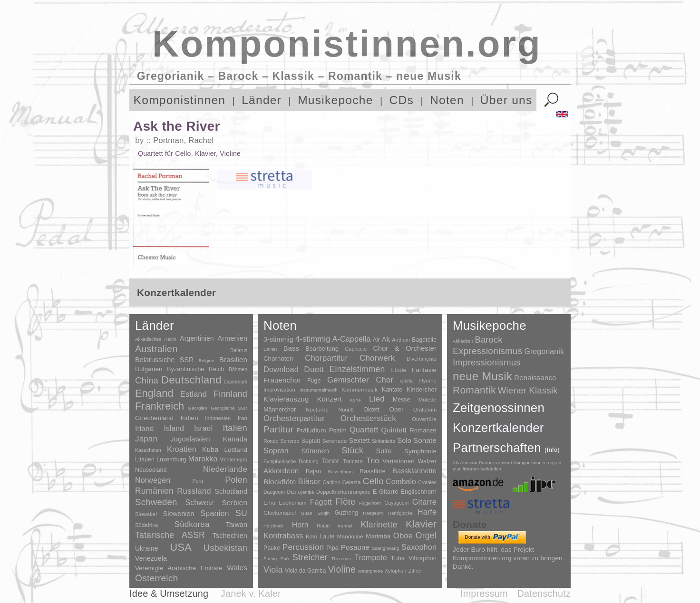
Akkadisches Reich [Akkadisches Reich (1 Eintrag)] (156, 339)
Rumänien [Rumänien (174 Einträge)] (154, 491)
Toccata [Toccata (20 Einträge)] (353, 461)
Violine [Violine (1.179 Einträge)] (342, 569)
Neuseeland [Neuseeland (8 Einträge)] (151, 470)
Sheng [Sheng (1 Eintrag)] (270, 559)
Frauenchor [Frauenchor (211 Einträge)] (282, 380)
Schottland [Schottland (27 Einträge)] (231, 491)
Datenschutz (544, 593)
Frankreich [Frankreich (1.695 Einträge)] (160, 406)
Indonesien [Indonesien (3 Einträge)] (218, 418)
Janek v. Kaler (251, 593)
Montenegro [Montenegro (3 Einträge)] (233, 459)
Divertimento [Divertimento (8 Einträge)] (422, 359)
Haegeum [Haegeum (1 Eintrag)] (373, 513)
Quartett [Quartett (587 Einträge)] (364, 430)
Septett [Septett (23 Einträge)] (311, 441)
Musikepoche (335, 100)
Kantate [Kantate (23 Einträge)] (392, 390)
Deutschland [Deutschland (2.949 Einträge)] (191, 380)
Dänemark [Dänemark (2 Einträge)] (236, 382)
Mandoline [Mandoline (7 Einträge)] (350, 536)
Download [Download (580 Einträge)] (281, 369)
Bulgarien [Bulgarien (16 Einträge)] (149, 369)
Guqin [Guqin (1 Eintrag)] (323, 513)
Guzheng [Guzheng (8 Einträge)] (346, 513)
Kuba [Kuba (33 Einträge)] (210, 450)
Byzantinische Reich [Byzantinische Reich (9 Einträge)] (195, 369)
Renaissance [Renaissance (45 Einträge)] (535, 378)
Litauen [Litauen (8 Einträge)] (145, 459)
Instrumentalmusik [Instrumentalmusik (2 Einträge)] (318, 390)
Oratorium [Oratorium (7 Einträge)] (425, 410)
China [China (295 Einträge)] (147, 380)
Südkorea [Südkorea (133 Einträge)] (192, 524)
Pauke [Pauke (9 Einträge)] (272, 548)
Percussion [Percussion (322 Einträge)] (303, 547)
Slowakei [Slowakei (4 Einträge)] (146, 514)
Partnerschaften (506, 448)
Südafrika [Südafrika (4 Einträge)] (146, 525)
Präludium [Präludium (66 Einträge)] (311, 430)
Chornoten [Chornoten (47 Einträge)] (278, 359)
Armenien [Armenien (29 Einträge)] (232, 338)
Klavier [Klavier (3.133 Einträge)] (421, 524)
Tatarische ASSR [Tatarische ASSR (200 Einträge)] (170, 535)
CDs (402, 100)
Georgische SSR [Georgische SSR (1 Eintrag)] (229, 408)
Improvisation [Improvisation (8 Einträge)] (279, 390)
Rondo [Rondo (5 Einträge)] (271, 441)
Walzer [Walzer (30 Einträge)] (427, 461)
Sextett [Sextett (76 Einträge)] (360, 441)
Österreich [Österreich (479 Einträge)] (157, 578)
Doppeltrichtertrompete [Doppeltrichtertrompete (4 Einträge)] (343, 492)
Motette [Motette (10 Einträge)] (428, 400)
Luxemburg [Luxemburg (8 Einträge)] (171, 459)
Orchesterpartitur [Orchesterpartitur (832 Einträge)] (294, 418)
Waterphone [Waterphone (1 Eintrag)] (370, 571)
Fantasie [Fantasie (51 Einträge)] (424, 370)
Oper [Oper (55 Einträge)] (396, 409)
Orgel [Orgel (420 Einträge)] (426, 536)
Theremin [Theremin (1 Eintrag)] (341, 559)
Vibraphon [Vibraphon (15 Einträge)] (423, 558)
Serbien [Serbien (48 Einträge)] (235, 502)
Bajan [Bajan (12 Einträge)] (313, 471)
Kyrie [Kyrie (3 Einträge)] (355, 400)
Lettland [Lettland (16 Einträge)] (236, 450)
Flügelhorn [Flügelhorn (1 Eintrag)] (370, 503)
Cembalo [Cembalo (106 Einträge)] (401, 482)
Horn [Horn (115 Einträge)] (300, 525)
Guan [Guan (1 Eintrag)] (307, 513)
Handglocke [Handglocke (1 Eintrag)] (400, 513)
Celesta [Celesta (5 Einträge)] (352, 482)
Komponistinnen (180, 100)
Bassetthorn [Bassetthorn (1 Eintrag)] (340, 472)
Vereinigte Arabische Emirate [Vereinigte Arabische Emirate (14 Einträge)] (179, 568)
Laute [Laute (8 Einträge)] (327, 536)
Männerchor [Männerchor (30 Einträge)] (280, 410)
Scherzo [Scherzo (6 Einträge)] (290, 441)
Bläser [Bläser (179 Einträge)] (310, 481)
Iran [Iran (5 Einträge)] (243, 418)
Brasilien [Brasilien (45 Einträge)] (233, 359)
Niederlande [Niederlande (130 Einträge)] (225, 469)
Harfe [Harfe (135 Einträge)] (427, 512)
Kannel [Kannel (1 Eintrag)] (345, 526)
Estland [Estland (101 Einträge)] (194, 394)
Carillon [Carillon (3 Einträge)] (332, 482)
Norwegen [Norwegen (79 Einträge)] (153, 480)
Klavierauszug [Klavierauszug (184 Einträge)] (286, 399)
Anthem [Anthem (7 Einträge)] (401, 340)
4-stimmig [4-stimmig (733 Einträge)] (313, 339)
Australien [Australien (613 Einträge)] (156, 349)
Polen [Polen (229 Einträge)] (236, 480)
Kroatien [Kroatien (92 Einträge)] (182, 449)
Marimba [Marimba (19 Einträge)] (378, 536)
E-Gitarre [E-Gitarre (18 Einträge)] (386, 492)
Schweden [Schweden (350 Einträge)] (156, 502)
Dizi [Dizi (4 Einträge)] (292, 492)
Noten (447, 100)
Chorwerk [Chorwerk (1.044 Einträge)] (377, 358)
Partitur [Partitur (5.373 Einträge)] (278, 429)
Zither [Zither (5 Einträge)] (415, 571)
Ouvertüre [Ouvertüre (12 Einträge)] (424, 419)
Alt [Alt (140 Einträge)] (386, 339)
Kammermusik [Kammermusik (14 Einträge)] (360, 389)
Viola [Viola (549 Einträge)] (273, 570)
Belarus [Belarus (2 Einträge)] (239, 350)
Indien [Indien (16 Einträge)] (190, 418)
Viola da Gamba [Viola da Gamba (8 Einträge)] (306, 571)
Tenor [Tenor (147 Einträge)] (330, 461)
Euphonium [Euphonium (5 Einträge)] (292, 503)
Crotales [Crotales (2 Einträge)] (427, 483)
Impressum (484, 593)
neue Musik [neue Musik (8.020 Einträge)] (482, 376)
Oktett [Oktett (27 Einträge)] (371, 410)
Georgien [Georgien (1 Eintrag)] (197, 408)
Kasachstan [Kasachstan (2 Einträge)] (148, 450)
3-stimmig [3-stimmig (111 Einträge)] (278, 339)
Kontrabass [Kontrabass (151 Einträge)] (283, 536)
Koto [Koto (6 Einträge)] (311, 536)
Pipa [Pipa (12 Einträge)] (332, 548)
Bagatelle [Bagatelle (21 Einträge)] (424, 340)
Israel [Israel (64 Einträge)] (203, 428)
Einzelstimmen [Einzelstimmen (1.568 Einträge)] (357, 369)
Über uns (506, 100)
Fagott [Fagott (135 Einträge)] (321, 502)
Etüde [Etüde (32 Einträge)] (399, 370)
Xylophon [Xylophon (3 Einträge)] (395, 571)
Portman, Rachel (184, 140)
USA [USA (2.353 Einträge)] (181, 547)
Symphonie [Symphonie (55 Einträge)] (420, 451)
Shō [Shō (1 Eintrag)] (285, 559)
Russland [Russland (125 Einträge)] (194, 491)
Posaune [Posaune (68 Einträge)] (355, 547)
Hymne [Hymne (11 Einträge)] (428, 381)
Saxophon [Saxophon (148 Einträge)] (419, 547)
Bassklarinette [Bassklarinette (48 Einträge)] (414, 471)
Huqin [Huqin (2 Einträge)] (323, 526)
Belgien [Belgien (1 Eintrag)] (207, 360)
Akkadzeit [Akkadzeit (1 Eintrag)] (463, 341)
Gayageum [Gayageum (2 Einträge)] (397, 503)
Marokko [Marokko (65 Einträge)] (203, 459)
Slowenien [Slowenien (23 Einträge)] (179, 514)
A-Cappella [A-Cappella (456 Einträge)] (352, 339)
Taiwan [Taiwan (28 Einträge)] (237, 525)
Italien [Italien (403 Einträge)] (235, 428)
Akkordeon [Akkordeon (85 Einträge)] (281, 471)
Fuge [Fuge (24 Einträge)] (314, 381)
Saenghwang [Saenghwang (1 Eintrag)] (385, 548)
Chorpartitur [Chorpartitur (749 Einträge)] (326, 358)
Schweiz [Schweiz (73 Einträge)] (199, 502)
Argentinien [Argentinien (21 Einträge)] (197, 339)
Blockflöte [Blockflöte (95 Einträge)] (280, 482)
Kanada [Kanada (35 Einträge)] (235, 439)
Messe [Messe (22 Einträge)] (402, 400)
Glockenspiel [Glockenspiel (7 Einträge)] (280, 512)
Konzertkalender (498, 428)
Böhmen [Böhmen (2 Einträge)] (238, 369)
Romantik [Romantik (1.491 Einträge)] (474, 390)
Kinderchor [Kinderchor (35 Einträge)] (422, 389)
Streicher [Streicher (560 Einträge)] (310, 557)
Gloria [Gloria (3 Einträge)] (406, 381)
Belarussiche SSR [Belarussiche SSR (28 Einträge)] (165, 360)
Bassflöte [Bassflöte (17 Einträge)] (372, 471)
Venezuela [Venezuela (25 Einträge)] (151, 558)
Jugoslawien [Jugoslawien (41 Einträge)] (190, 439)
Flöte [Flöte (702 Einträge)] (345, 502)
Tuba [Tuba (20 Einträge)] (398, 558)
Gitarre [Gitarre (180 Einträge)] (424, 502)
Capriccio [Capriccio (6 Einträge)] (356, 349)
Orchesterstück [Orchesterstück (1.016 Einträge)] (368, 418)
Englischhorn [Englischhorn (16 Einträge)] (418, 492)
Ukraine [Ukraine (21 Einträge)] (146, 549)
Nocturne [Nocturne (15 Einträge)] (317, 409)
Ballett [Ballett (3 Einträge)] (270, 349)
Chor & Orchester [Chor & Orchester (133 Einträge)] (405, 348)
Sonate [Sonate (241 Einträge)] (425, 440)
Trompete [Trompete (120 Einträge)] (370, 558)
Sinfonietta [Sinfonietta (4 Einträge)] (384, 441)
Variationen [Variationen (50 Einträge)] (398, 461)
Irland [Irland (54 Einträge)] (144, 428)
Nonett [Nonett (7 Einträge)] (346, 410)
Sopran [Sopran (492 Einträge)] (276, 450)
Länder (262, 100)
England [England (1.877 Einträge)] (154, 393)
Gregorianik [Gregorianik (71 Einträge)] (544, 351)
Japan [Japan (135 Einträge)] (146, 439)
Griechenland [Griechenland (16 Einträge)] (154, 418)
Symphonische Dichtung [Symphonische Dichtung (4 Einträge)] (291, 462)
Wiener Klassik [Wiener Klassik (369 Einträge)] (528, 390)
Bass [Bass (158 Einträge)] (291, 348)
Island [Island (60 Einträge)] (174, 428)
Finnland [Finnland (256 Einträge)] (230, 394)
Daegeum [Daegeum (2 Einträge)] (274, 492)
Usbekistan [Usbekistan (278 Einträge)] (225, 548)
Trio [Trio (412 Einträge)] (373, 461)
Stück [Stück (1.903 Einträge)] (352, 450)
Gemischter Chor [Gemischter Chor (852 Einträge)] (360, 380)
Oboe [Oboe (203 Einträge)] (403, 536)
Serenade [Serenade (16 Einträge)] (335, 441)
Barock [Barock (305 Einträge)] (488, 340)
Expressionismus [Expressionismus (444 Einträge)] (487, 351)
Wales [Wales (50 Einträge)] (237, 568)
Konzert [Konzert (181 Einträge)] (330, 399)
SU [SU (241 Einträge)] (241, 513)
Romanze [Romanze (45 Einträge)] (423, 430)
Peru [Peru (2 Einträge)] (198, 481)
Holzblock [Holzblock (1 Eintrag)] (273, 526)
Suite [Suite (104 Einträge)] (384, 451)
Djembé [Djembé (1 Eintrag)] (306, 492)
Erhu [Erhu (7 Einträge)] (269, 502)
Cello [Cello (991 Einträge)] (373, 481)
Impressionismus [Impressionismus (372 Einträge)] (487, 362)
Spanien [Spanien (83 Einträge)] (214, 513)
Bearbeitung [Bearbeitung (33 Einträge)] (322, 349)
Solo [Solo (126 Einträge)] (404, 440)
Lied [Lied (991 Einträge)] (377, 399)
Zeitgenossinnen (499, 408)
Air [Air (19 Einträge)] (376, 340)
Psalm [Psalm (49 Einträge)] (338, 430)
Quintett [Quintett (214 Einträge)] (394, 430)
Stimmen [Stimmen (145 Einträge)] (315, 451)
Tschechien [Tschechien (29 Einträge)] (230, 536)
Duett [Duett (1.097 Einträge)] (314, 369)
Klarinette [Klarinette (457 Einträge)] (379, 525)
